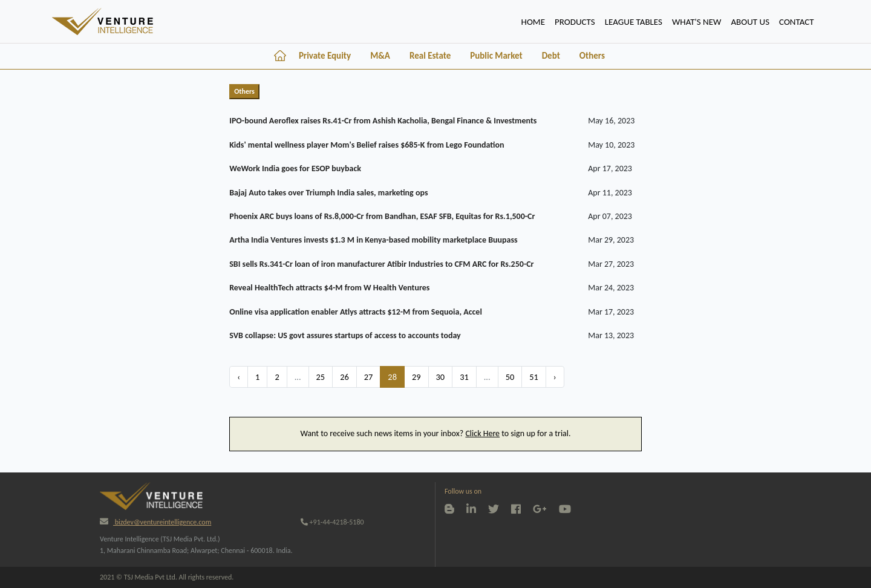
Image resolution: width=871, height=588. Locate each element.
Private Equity (325, 56)
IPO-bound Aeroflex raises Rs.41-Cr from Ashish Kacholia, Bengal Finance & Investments (383, 121)
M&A (380, 56)
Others (592, 56)
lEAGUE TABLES (634, 22)
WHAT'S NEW (696, 22)
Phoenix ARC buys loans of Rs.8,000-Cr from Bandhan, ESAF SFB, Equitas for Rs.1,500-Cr (382, 216)
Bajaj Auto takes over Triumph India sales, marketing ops (328, 193)
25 (321, 377)
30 (441, 377)
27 (369, 377)
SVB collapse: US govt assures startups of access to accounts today (345, 335)
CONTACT (797, 22)
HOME (536, 21)
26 (344, 377)
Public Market (496, 56)
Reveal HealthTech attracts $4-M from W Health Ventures (329, 288)
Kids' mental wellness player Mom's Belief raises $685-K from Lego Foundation (367, 145)
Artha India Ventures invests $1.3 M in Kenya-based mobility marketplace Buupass (373, 240)
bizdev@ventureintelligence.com (155, 522)
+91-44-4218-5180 (332, 522)
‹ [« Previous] (239, 377)
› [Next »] (555, 377)
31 (464, 377)
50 (510, 377)
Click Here (482, 433)
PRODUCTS (575, 22)
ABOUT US (750, 22)
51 (534, 377)
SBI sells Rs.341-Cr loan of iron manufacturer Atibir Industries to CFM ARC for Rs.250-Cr (381, 264)
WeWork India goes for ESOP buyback (295, 168)
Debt (551, 56)
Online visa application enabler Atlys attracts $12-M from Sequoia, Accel (356, 312)
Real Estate (430, 56)
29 (416, 377)
